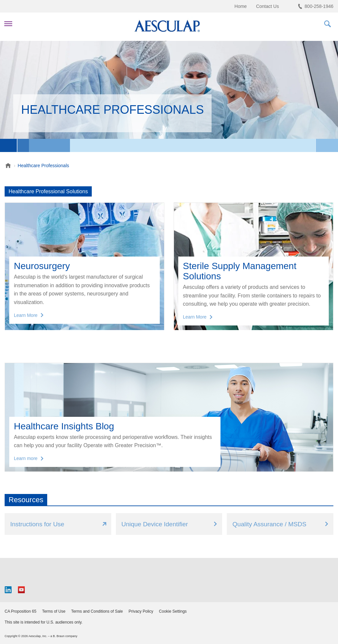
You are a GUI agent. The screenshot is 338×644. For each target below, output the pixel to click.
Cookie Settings (173, 611)
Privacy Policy (141, 611)
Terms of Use (54, 611)
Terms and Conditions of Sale (97, 611)
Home (240, 6)
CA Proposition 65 (20, 611)
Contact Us (268, 6)
